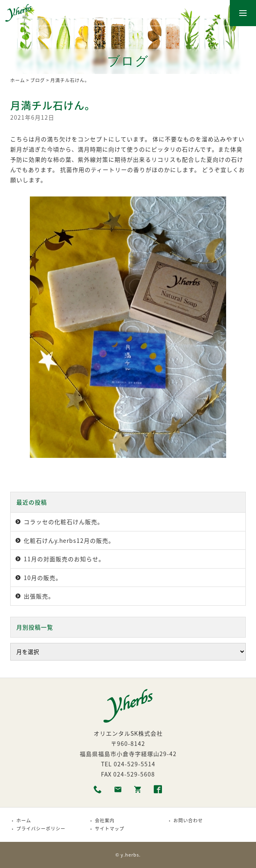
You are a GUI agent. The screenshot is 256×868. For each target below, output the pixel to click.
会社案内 (105, 820)
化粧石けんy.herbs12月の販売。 (69, 540)
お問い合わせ (188, 820)
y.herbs (130, 855)
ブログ (38, 80)
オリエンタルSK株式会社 (128, 733)
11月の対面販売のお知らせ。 (64, 559)
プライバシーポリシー (41, 829)
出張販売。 (39, 596)
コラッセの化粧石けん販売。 (64, 522)
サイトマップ (110, 829)
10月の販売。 (43, 578)
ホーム (18, 80)
